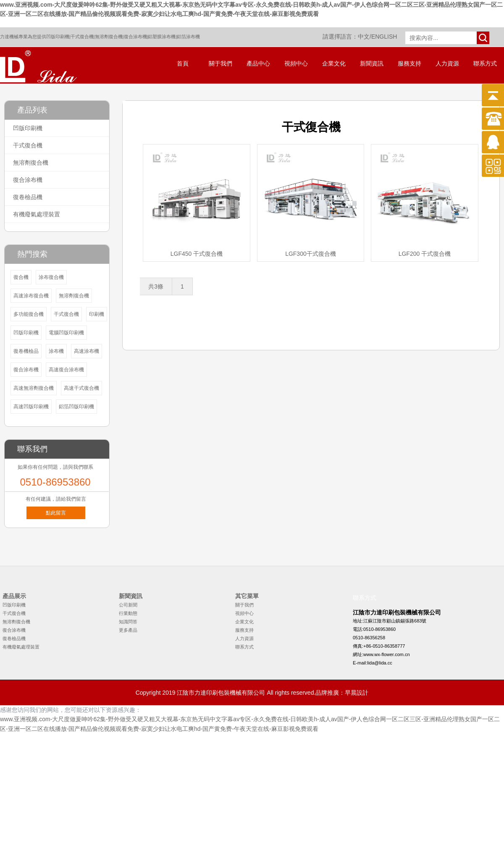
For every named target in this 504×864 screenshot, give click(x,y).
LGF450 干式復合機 (197, 254)
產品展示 (14, 596)
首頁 (183, 64)
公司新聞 (128, 605)
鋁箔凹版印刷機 (76, 407)
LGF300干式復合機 (311, 254)
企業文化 (334, 64)
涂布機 (56, 351)
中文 (364, 37)
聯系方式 (485, 64)
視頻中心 (296, 64)
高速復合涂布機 (66, 370)
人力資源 (447, 64)
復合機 (21, 277)
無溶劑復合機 (109, 37)
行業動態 (128, 613)
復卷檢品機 (28, 197)
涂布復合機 (51, 277)
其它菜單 (247, 596)
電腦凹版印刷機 (66, 333)
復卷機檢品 (26, 351)
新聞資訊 (372, 64)
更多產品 (128, 630)
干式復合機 (82, 37)
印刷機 (97, 314)
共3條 (156, 286)
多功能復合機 (29, 314)
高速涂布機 (87, 351)
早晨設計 (357, 693)
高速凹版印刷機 (31, 407)
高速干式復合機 (81, 388)
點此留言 (56, 513)
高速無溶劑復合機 (34, 388)
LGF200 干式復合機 (425, 254)
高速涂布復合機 (31, 296)
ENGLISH (384, 37)
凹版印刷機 (58, 37)
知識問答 (128, 622)
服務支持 (409, 64)
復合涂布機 (135, 37)
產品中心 (258, 64)
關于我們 (220, 64)
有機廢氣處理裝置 (37, 214)
